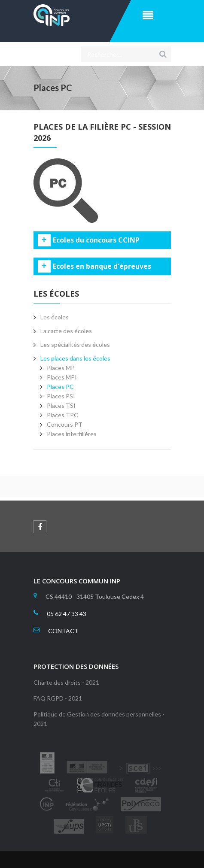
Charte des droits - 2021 (66, 682)
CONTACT (63, 631)
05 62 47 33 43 (67, 614)
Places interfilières (72, 434)
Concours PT (65, 424)
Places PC (60, 387)
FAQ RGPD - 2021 (58, 698)
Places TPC (62, 415)
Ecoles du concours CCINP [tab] (96, 240)
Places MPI (62, 377)
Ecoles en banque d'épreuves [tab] (102, 267)
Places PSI (61, 396)
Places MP (61, 368)
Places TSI (61, 405)
